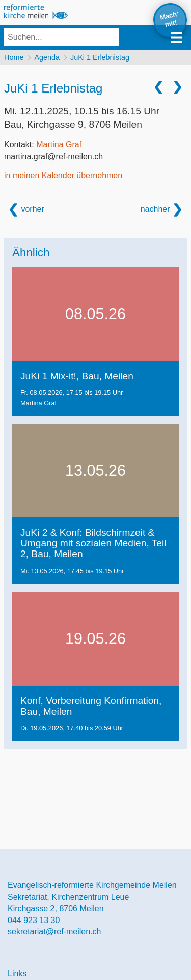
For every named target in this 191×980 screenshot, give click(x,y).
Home (14, 57)
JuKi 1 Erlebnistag (100, 57)
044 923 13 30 (34, 920)
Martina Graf (59, 145)
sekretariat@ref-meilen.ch (54, 931)
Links (17, 974)
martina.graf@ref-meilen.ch (53, 156)
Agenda (47, 57)
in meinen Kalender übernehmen (63, 176)
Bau (73, 124)
